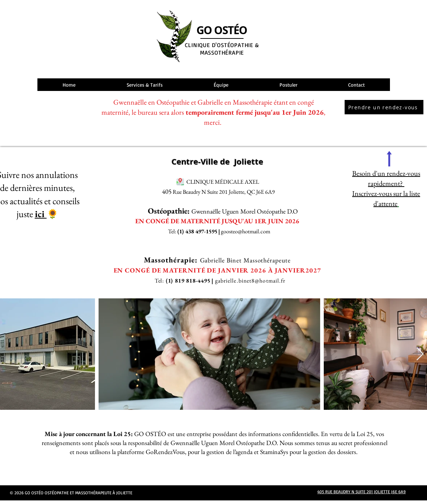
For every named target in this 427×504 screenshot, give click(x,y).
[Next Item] (420, 354)
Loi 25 (365, 434)
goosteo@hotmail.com (246, 231)
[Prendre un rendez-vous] (384, 107)
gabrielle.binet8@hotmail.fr (250, 281)
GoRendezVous (165, 452)
